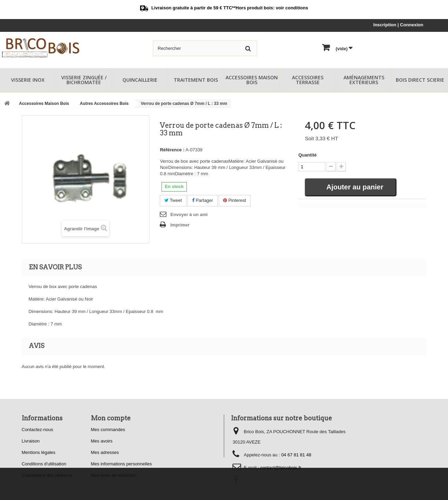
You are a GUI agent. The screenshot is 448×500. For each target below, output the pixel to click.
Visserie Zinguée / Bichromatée (84, 80)
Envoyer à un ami (189, 215)
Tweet (173, 200)
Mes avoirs (102, 441)
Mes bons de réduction (114, 475)
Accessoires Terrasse (308, 80)
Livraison (31, 441)
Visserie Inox (28, 80)
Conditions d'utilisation (44, 464)
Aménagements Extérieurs (364, 80)
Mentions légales (39, 452)
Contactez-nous (38, 430)
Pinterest (235, 200)
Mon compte (111, 418)
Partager (202, 200)
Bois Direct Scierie (420, 80)
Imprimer (180, 225)
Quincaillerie (140, 80)
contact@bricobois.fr (281, 468)
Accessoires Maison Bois (252, 80)
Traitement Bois (196, 80)
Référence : (172, 150)
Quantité (307, 155)
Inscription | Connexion (398, 25)
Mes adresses (105, 452)
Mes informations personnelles (121, 464)
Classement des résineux (47, 475)
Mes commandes (108, 430)
